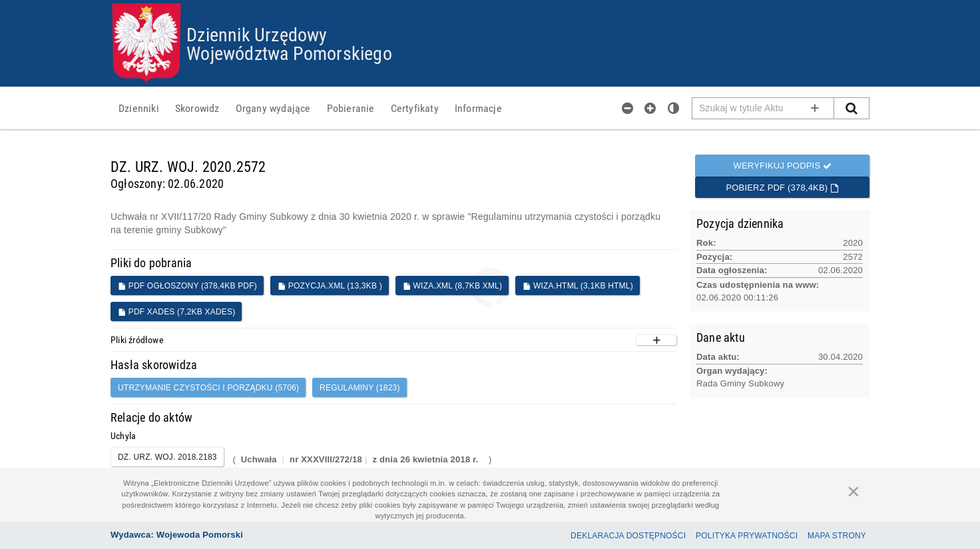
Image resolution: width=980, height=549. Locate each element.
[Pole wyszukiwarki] (763, 108)
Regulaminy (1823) (360, 388)
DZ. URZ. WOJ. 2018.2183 (167, 457)
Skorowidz (197, 108)
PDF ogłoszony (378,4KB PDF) (187, 286)
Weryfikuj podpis (782, 166)
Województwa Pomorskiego (289, 53)
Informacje (478, 108)
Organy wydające (273, 108)
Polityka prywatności (747, 536)
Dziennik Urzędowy (257, 34)
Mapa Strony (837, 536)
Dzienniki (139, 108)
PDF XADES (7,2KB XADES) (176, 312)
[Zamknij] (854, 491)
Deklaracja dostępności (628, 536)
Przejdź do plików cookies (490, 4)
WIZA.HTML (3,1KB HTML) (578, 286)
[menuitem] (139, 108)
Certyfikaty (415, 108)
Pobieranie (351, 108)
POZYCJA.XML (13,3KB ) (330, 286)
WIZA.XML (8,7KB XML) (452, 286)
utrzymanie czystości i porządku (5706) (208, 388)
